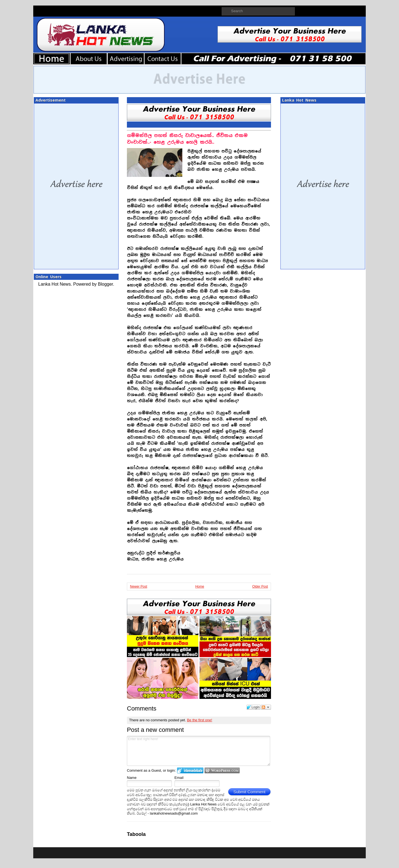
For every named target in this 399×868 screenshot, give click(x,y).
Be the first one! (200, 720)
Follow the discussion (266, 707)
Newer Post (139, 587)
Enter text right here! (199, 751)
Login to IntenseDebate (190, 770)
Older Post (260, 587)
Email (179, 778)
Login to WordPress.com (222, 770)
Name (132, 778)
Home (200, 587)
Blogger (105, 284)
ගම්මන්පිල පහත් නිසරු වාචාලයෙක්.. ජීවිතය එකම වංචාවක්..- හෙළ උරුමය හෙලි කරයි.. (187, 139)
